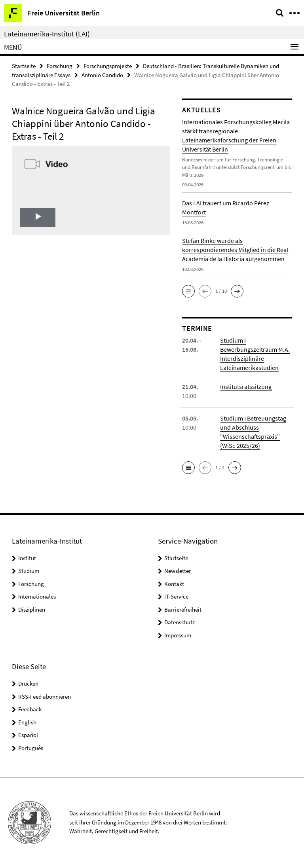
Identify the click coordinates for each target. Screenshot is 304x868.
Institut (27, 558)
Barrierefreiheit (183, 609)
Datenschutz (180, 622)
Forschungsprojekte (108, 66)
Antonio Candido (102, 75)
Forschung (60, 66)
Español (28, 735)
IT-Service (176, 596)
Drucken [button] (28, 683)
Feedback (30, 709)
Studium (29, 571)
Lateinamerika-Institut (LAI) (47, 34)
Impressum (178, 635)
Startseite (24, 66)
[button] (188, 291)
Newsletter (178, 571)
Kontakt (174, 584)
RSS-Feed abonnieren (45, 696)
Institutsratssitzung (246, 387)
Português (31, 748)
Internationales (37, 596)
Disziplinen (32, 609)
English (27, 722)
